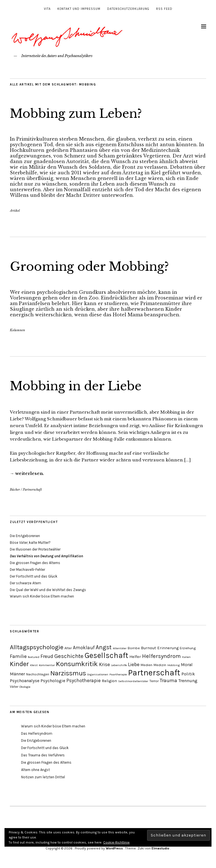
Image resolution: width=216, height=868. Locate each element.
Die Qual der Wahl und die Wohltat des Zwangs (48, 590)
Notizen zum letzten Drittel (43, 777)
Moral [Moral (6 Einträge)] (187, 665)
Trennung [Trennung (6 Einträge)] (188, 681)
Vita (47, 9)
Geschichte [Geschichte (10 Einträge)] (69, 656)
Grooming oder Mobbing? (89, 267)
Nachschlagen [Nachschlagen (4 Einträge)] (38, 674)
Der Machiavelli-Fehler (27, 570)
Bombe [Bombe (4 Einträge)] (134, 648)
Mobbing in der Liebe (76, 386)
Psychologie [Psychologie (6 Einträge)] (53, 681)
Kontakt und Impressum (79, 9)
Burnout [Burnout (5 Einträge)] (148, 648)
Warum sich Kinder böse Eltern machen (42, 596)
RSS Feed (164, 9)
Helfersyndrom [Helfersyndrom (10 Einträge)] (161, 656)
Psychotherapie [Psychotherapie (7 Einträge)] (84, 680)
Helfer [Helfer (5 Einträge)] (135, 657)
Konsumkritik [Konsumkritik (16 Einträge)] (77, 664)
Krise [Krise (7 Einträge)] (104, 664)
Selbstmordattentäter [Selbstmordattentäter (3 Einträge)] (133, 681)
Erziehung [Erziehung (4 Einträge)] (188, 648)
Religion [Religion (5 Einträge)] (109, 681)
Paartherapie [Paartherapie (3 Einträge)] (118, 674)
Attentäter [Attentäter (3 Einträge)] (120, 648)
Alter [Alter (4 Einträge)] (68, 648)
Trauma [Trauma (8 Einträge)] (168, 680)
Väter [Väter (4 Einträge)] (14, 686)
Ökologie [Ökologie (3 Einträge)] (25, 687)
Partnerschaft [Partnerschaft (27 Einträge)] (154, 673)
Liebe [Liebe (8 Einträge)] (134, 664)
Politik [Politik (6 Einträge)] (188, 674)
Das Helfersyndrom (37, 733)
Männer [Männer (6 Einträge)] (17, 674)
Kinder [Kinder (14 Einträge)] (19, 664)
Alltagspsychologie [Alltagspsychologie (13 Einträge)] (37, 647)
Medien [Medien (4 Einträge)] (147, 665)
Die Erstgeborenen (25, 536)
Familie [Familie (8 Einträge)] (18, 656)
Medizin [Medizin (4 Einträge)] (160, 665)
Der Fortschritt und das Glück (34, 576)
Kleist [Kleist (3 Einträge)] (34, 665)
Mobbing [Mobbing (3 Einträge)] (174, 665)
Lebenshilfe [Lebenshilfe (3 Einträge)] (119, 665)
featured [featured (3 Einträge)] (34, 657)
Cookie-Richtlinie (116, 842)
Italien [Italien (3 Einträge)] (186, 657)
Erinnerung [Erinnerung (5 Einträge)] (168, 648)
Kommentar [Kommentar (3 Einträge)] (47, 665)
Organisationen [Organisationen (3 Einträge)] (98, 674)
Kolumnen (17, 330)
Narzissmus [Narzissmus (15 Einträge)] (68, 673)
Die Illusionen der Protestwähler (35, 549)
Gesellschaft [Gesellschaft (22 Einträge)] (106, 655)
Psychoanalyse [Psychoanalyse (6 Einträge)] (25, 681)
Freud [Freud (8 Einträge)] (47, 656)
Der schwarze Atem (25, 583)
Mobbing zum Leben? (76, 114)
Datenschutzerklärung (128, 9)
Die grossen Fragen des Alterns (35, 563)
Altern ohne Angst (35, 770)
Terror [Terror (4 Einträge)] (154, 681)
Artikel (15, 211)
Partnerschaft (32, 490)
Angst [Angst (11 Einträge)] (104, 647)
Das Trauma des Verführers (43, 755)
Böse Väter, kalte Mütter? (30, 543)
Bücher (15, 490)
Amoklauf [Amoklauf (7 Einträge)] (84, 648)
